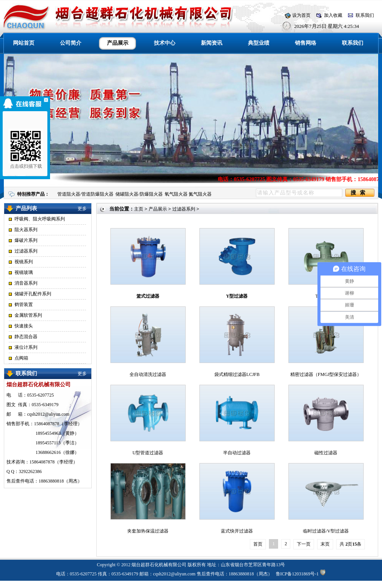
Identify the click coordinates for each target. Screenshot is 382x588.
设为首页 (301, 15)
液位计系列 (26, 347)
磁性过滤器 (326, 453)
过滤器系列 (26, 251)
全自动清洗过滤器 (148, 374)
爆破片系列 (26, 240)
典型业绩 (259, 43)
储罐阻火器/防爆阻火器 (139, 194)
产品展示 (158, 209)
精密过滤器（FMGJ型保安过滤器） (326, 374)
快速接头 (24, 326)
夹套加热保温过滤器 (148, 531)
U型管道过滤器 (148, 453)
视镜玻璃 (24, 272)
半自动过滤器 (237, 453)
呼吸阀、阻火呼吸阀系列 (40, 219)
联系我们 (365, 15)
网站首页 (24, 43)
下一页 (304, 544)
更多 (82, 209)
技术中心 (165, 43)
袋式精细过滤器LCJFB (237, 374)
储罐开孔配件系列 (33, 294)
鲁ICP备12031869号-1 (297, 574)
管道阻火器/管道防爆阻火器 (85, 194)
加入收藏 (333, 15)
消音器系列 (26, 283)
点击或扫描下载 (24, 149)
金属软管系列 (28, 315)
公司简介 (71, 43)
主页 (139, 209)
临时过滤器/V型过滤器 (326, 531)
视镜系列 (24, 262)
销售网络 (306, 43)
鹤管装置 (24, 305)
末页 (325, 544)
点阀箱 (21, 358)
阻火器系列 (26, 230)
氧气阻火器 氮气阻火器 (188, 194)
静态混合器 (26, 337)
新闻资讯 (212, 43)
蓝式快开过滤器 (237, 531)
